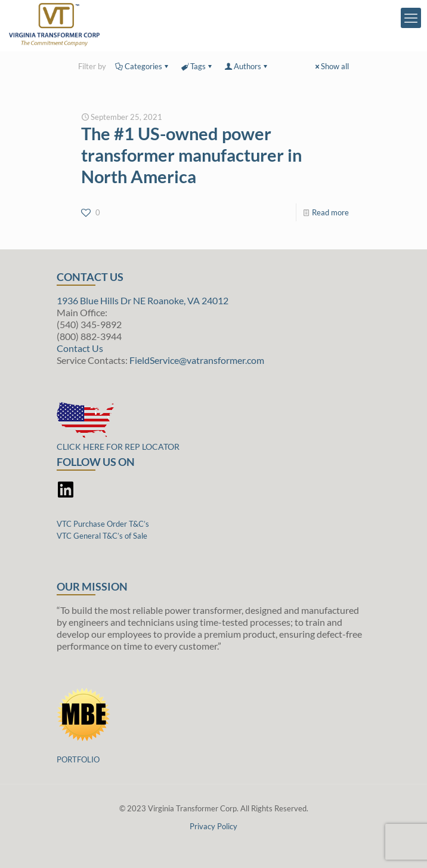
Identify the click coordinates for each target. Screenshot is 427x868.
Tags (197, 66)
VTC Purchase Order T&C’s (103, 524)
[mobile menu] (411, 18)
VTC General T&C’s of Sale (102, 536)
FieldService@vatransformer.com (197, 360)
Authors (247, 66)
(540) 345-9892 (89, 324)
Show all (331, 66)
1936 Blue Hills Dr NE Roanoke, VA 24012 (143, 300)
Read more (330, 212)
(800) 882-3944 (89, 336)
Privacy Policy (213, 826)
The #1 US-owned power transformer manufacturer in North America (191, 155)
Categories (143, 66)
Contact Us (80, 348)
